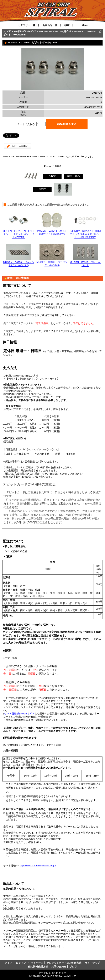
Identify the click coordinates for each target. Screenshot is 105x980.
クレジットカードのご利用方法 (64, 963)
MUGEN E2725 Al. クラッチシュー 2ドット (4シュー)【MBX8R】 (19, 234)
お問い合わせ (59, 967)
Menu (85, 25)
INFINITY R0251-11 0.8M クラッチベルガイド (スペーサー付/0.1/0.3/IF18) (85, 234)
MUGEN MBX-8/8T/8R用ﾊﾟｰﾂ (55, 31)
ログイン (21, 963)
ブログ (73, 967)
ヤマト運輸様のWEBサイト (19, 713)
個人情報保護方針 (38, 967)
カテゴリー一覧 (27, 25)
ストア (7, 31)
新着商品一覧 (50, 25)
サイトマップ (92, 963)
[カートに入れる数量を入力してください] (41, 124)
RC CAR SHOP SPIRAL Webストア (57, 976)
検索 (67, 25)
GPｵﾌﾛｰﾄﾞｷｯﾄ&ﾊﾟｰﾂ (25, 31)
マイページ (37, 963)
